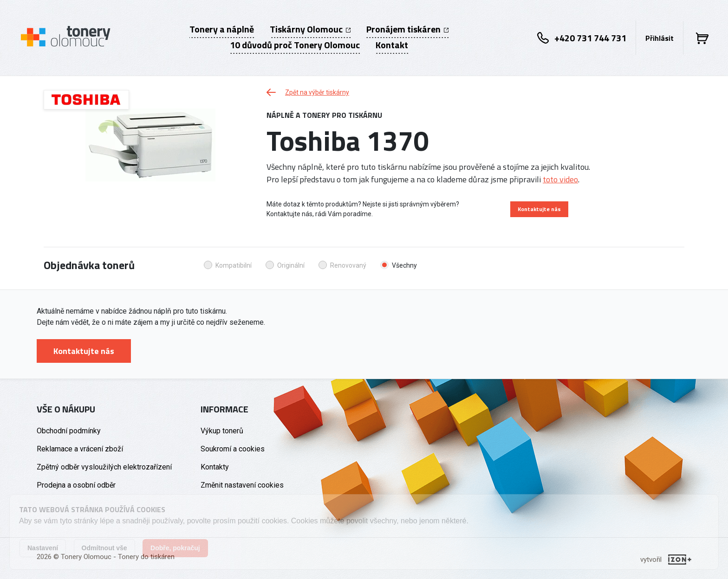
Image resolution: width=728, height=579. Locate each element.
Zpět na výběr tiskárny (308, 92)
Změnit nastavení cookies (242, 485)
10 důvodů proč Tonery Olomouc (295, 45)
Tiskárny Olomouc (310, 29)
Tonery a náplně (222, 29)
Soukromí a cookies (233, 449)
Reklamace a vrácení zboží (80, 449)
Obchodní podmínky (69, 431)
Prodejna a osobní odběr (76, 485)
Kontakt (392, 45)
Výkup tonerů (222, 431)
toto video (560, 179)
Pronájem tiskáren (407, 29)
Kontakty (215, 467)
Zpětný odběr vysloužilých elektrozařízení (104, 467)
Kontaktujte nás (539, 209)
